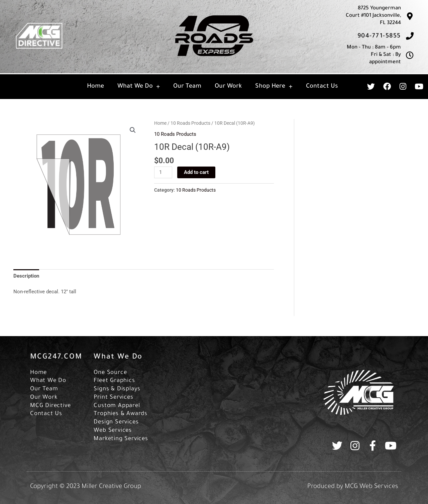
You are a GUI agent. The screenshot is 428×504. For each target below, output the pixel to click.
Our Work (228, 87)
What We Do (139, 87)
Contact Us (322, 87)
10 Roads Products (190, 123)
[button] (133, 130)
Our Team (187, 87)
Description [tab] (26, 276)
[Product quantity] (163, 173)
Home (95, 87)
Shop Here (274, 87)
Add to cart (196, 172)
